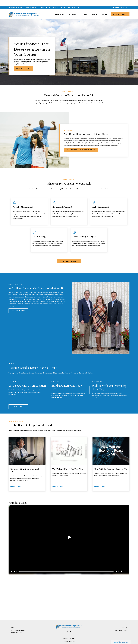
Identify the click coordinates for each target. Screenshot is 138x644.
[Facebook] (67, 626)
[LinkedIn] (70, 626)
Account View (120, 2)
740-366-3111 (52, 2)
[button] (59, 9)
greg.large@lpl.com (70, 2)
